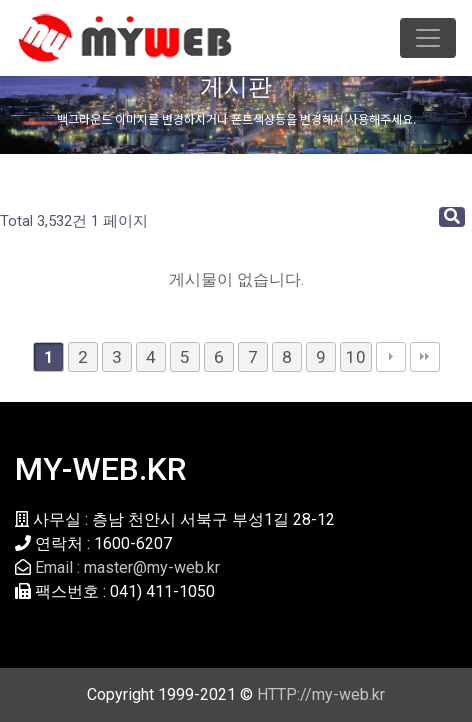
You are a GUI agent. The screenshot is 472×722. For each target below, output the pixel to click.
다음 (391, 357)
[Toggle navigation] (428, 38)
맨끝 (425, 357)
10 (356, 357)
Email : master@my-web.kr (127, 567)
